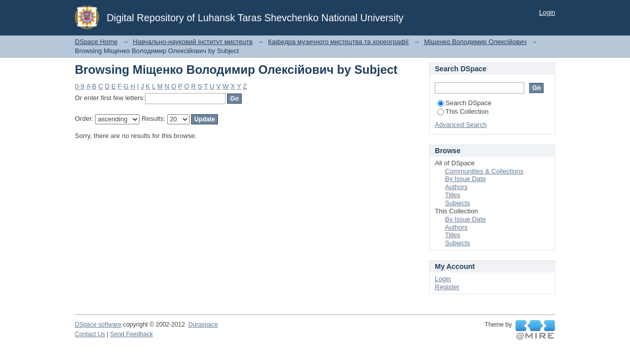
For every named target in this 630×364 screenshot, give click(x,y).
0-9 (80, 86)
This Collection (463, 111)
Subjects (458, 203)
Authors (456, 187)
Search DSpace (464, 103)
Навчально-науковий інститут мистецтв (193, 42)
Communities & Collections (484, 171)
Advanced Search (461, 125)
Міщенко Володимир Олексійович (476, 42)
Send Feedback (132, 334)
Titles (453, 195)
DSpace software (98, 325)
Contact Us (90, 334)
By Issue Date (465, 179)
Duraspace (203, 325)
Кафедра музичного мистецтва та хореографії (338, 42)
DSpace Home (96, 42)
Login (547, 12)
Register (447, 287)
